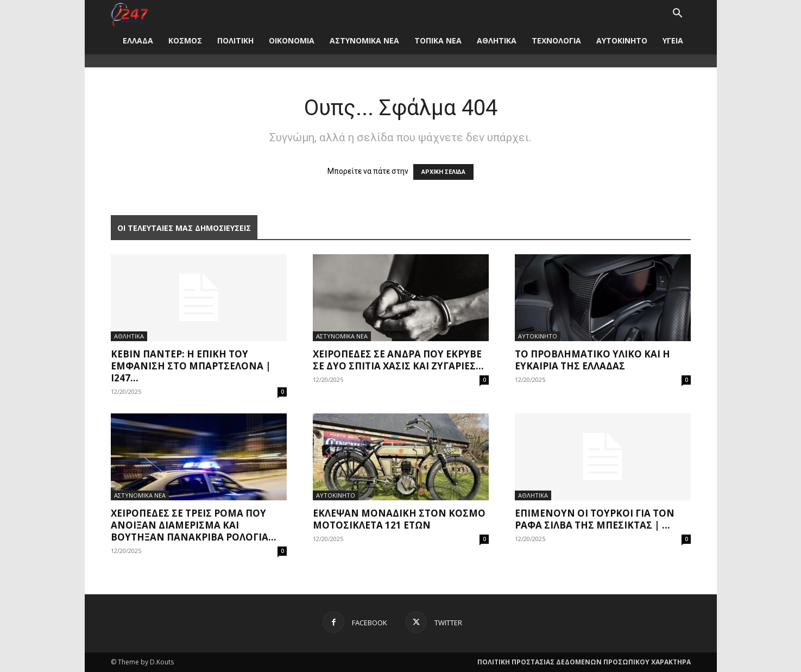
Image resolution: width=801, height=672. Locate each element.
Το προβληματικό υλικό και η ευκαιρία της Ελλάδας (592, 360)
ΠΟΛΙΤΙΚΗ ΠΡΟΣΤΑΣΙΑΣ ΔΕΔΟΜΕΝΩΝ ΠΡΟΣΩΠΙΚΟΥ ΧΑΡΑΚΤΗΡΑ (584, 662)
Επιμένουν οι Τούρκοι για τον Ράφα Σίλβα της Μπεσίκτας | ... (595, 519)
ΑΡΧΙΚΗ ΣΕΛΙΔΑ (443, 172)
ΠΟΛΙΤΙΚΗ (235, 40)
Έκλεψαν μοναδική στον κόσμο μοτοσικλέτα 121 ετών (399, 519)
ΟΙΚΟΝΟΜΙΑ (292, 40)
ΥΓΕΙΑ (673, 40)
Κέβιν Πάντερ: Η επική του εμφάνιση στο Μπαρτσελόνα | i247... (191, 366)
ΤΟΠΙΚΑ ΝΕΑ (438, 40)
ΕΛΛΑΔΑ (138, 40)
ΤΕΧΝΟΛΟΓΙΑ (556, 40)
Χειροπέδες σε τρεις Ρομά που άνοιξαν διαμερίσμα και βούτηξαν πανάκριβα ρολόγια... (194, 525)
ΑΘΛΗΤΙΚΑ (497, 40)
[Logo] (130, 13)
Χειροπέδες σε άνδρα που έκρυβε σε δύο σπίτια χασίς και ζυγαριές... (398, 360)
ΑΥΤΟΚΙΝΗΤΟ (622, 40)
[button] (678, 14)
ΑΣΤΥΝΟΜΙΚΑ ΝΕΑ (364, 40)
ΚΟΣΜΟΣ (185, 40)
